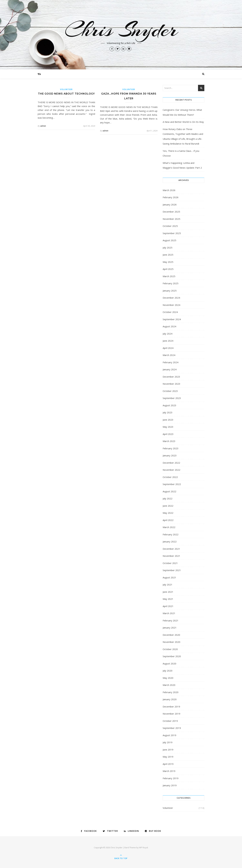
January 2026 (170, 205)
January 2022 (170, 541)
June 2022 (168, 506)
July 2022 (168, 498)
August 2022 (169, 491)
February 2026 (171, 197)
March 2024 (169, 355)
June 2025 (168, 255)
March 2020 (169, 685)
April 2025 (168, 269)
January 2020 (170, 699)
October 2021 (170, 563)
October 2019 (170, 721)
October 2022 (170, 477)
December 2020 (171, 635)
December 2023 (171, 377)
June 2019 (168, 750)
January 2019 (170, 785)
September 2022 (172, 484)
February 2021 (171, 620)
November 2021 (171, 556)
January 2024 (170, 369)
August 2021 (169, 577)
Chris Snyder (121, 30)
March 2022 (169, 527)
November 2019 (171, 714)
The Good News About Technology (66, 94)
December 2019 (171, 707)
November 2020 (171, 642)
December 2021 (171, 549)
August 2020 (169, 663)
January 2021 (170, 628)
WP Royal (143, 847)
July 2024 (168, 334)
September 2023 (172, 398)
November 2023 (171, 384)
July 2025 (168, 248)
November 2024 (171, 305)
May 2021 (168, 599)
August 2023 (169, 405)
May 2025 (168, 262)
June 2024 (168, 341)
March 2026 (169, 190)
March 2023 (169, 441)
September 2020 (172, 656)
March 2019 (169, 771)
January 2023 (170, 455)
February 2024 (171, 362)
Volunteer (66, 89)
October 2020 (170, 649)
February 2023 (171, 448)
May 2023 (168, 427)
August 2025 (169, 240)
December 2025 (171, 212)
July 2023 (168, 412)
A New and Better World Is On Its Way (183, 122)
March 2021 (169, 613)
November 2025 (171, 219)
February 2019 (171, 778)
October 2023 (170, 391)
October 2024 (170, 312)
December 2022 (171, 463)
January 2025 (170, 291)
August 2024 (169, 326)
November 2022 (171, 470)
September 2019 (172, 728)
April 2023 (168, 434)
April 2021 (168, 606)
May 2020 (168, 678)
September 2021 (172, 570)
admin (43, 126)
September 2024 (172, 319)
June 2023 (168, 420)
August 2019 (169, 735)
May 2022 (168, 513)
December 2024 (171, 298)
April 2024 (168, 348)
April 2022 (168, 520)
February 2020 (171, 692)
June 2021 (168, 592)
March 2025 (169, 276)
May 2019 (168, 757)
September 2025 (172, 233)
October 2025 (170, 226)
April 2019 (168, 764)
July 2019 (168, 742)
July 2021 (168, 585)
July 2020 (168, 671)
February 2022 (171, 534)
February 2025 (171, 283)
